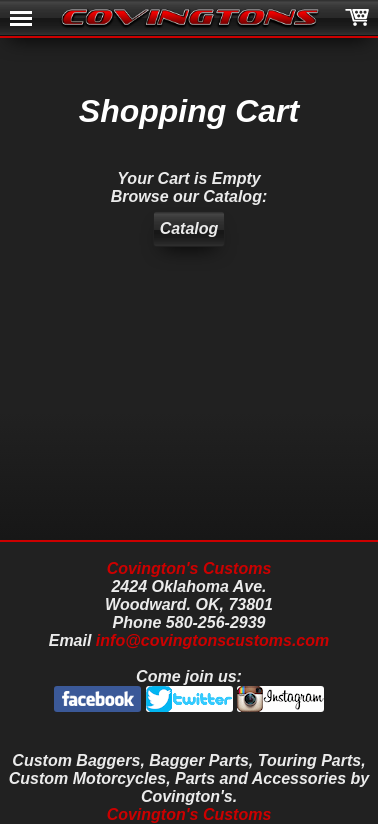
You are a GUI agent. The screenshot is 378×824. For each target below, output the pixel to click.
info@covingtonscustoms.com (212, 640)
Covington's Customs (189, 568)
